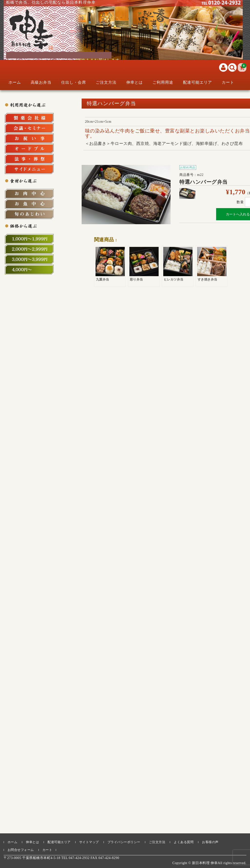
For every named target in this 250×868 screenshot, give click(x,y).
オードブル (29, 149)
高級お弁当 (41, 82)
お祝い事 (29, 138)
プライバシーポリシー (124, 842)
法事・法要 (29, 159)
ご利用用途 (163, 82)
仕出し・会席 (74, 82)
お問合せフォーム (21, 850)
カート (228, 82)
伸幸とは (135, 82)
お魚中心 (29, 204)
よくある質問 (184, 842)
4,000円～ (29, 270)
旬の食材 (29, 214)
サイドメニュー (29, 169)
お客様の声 (210, 842)
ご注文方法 (106, 82)
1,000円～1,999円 (29, 239)
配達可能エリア (197, 82)
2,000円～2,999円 (29, 249)
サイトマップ (89, 842)
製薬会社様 (29, 118)
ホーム (15, 82)
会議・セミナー (29, 128)
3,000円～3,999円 (29, 259)
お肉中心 (29, 194)
